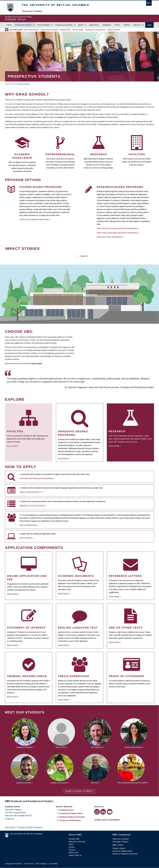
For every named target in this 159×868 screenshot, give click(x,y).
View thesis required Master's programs (117, 233)
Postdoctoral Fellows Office (71, 813)
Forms (117, 25)
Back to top (11, 827)
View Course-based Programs (34, 220)
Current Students (43, 25)
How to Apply (78, 30)
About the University (77, 842)
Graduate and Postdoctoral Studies (79, 802)
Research (38, 827)
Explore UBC (65, 30)
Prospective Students (23, 25)
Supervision (94, 25)
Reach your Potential (49, 30)
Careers (72, 850)
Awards (81, 25)
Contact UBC (74, 839)
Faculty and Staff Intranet (70, 820)
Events (72, 847)
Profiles (30, 827)
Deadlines (107, 25)
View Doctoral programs (109, 237)
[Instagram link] (97, 812)
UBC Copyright (41, 864)
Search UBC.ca (75, 855)
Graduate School (10, 84)
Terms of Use (29, 864)
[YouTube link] (110, 812)
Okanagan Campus (120, 842)
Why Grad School (31, 30)
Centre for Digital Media (122, 851)
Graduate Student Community (72, 817)
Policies (127, 25)
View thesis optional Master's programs (117, 229)
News (71, 844)
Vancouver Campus (121, 839)
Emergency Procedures (13, 864)
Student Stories (114, 30)
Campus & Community (64, 25)
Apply (149, 25)
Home (9, 25)
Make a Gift (73, 852)
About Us (137, 25)
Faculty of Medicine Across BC (125, 854)
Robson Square (119, 848)
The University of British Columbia (10, 8)
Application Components (95, 30)
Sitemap (22, 827)
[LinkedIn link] (103, 812)
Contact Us (10, 818)
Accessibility (53, 864)
